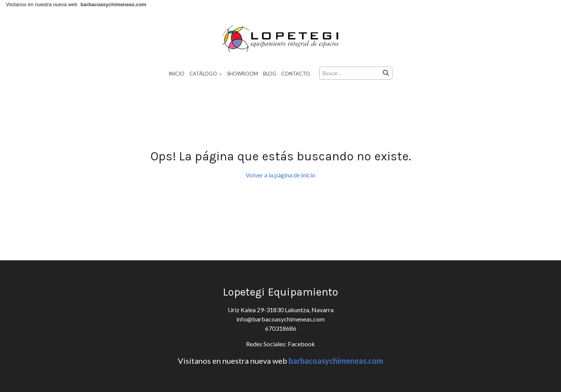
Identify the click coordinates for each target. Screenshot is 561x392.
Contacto (296, 74)
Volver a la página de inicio (280, 183)
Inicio (176, 74)
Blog (270, 74)
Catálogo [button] (206, 74)
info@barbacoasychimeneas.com (280, 327)
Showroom (243, 74)
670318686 (281, 336)
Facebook (301, 352)
